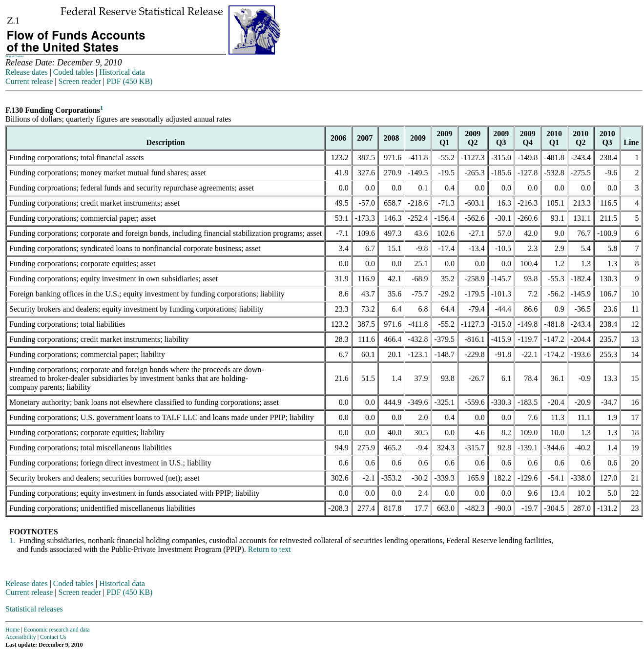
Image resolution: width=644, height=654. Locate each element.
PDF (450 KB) (129, 81)
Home (12, 630)
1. (11, 540)
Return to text (270, 549)
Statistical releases (34, 609)
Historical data (122, 72)
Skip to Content (15, 56)
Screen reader (80, 81)
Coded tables (73, 72)
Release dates (27, 72)
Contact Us (53, 637)
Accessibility (21, 637)
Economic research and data (57, 630)
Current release (29, 81)
